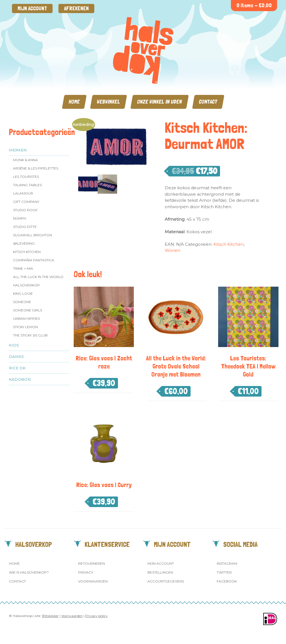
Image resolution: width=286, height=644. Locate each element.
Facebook (227, 581)
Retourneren (92, 563)
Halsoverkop (26, 285)
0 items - (254, 5)
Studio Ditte (25, 227)
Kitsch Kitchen (27, 252)
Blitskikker (50, 616)
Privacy (86, 572)
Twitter (224, 572)
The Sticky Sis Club (30, 335)
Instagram (227, 563)
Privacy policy (96, 616)
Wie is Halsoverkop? (29, 572)
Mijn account (32, 8)
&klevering (24, 243)
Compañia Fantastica (34, 260)
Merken (18, 150)
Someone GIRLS (28, 310)
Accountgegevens (166, 581)
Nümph (20, 218)
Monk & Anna (25, 160)
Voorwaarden (93, 581)
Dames (16, 357)
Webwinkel (109, 102)
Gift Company (26, 202)
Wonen (172, 250)
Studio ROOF (25, 210)
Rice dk (17, 368)
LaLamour (23, 193)
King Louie (23, 293)
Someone (22, 302)
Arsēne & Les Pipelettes (36, 168)
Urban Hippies (26, 319)
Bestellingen (160, 572)
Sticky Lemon (25, 327)
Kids (14, 345)
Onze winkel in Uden (160, 102)
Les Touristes (26, 177)
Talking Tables (27, 185)
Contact (208, 102)
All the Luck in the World (38, 277)
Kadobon (20, 379)
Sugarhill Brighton (33, 235)
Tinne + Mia (23, 268)
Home (74, 102)
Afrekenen (76, 8)
